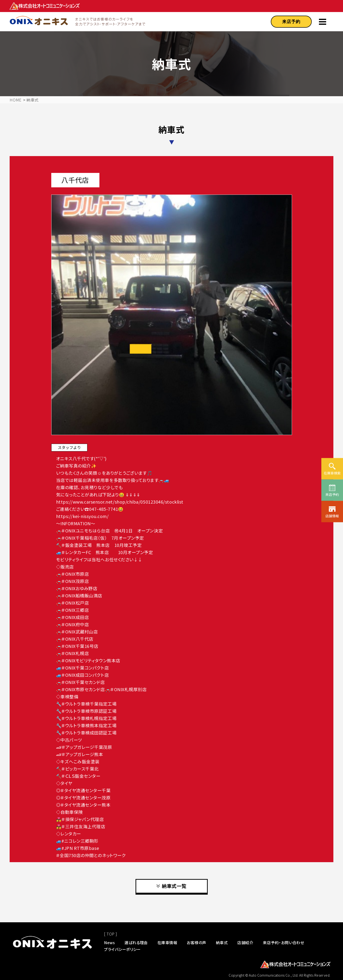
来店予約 (291, 22)
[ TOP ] (110, 934)
